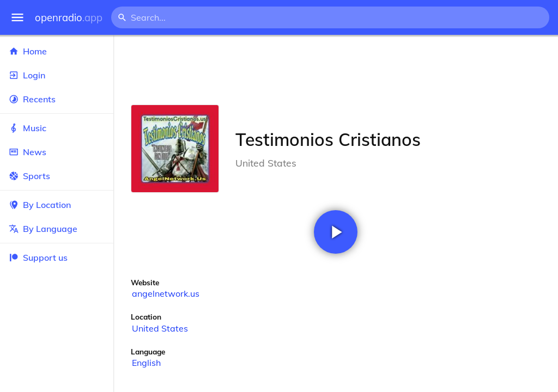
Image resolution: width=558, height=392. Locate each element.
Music (57, 128)
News (57, 152)
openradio (69, 18)
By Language (57, 229)
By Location (57, 205)
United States (160, 328)
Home (57, 51)
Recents (57, 99)
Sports (57, 176)
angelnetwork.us (166, 293)
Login (57, 75)
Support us (38, 258)
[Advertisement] (336, 70)
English (146, 363)
